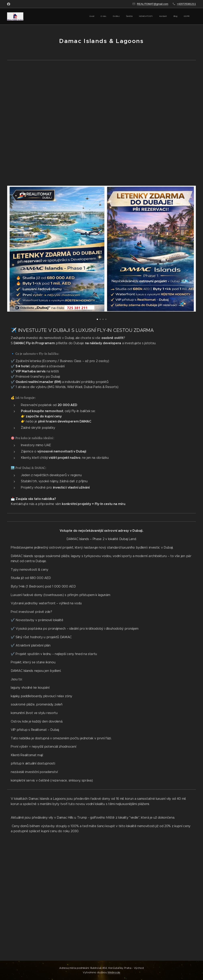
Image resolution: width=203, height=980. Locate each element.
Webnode (114, 972)
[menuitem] (145, 16)
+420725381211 (186, 4)
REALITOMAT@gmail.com (153, 4)
